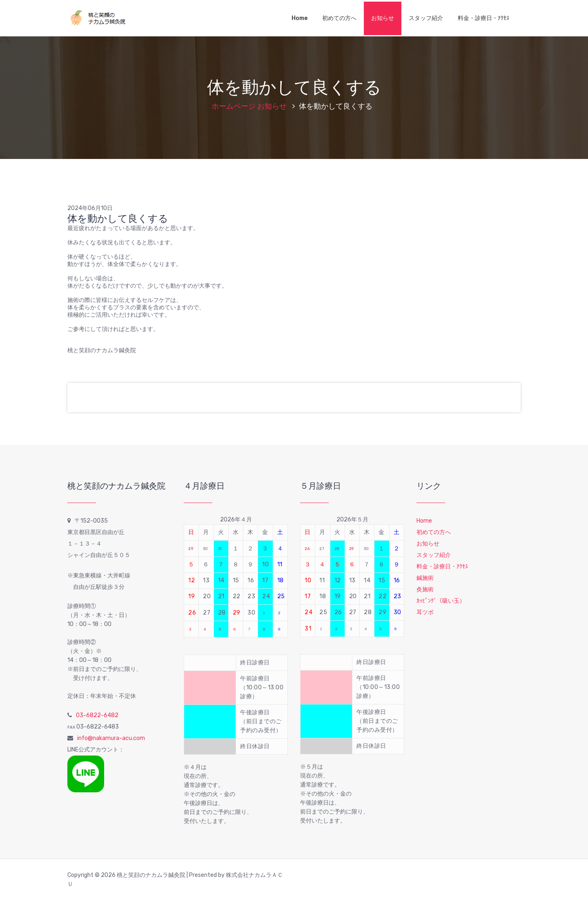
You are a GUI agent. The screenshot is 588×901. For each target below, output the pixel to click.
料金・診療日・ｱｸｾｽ (483, 18)
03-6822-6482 (97, 715)
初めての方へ (339, 18)
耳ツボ (425, 612)
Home (300, 18)
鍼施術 (425, 578)
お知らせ (383, 18)
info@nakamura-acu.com (111, 738)
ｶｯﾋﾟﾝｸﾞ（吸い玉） (441, 601)
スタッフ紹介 (426, 18)
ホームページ (234, 106)
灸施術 (425, 589)
